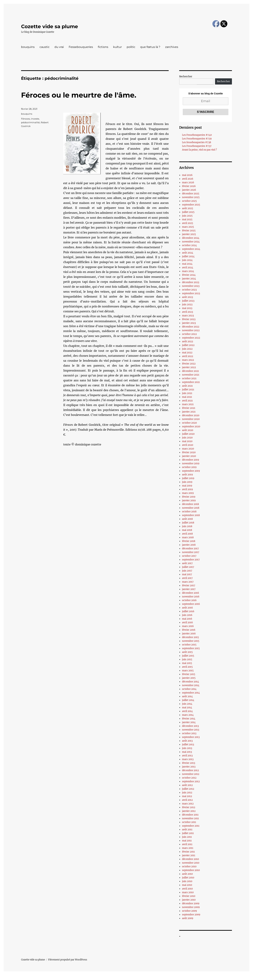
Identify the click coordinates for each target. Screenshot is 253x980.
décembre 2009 (191, 903)
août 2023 (187, 297)
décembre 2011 (190, 815)
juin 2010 (187, 881)
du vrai (59, 47)
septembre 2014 (191, 693)
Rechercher (186, 77)
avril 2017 (187, 578)
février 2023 (189, 319)
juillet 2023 (188, 301)
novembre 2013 (191, 730)
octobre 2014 (189, 689)
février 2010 (189, 896)
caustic (45, 47)
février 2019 (189, 497)
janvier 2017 (189, 589)
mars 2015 (188, 671)
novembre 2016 (191, 597)
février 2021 (189, 408)
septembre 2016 (191, 604)
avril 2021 (187, 401)
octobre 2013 (189, 733)
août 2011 (187, 830)
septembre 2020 (191, 427)
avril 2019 (187, 489)
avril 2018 (187, 534)
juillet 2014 (188, 700)
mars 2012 (188, 804)
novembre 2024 (191, 242)
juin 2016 (187, 615)
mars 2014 (188, 715)
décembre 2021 (190, 371)
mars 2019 (188, 493)
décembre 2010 (190, 859)
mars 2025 (188, 227)
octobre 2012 (189, 778)
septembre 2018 (191, 515)
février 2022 (189, 364)
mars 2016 (188, 626)
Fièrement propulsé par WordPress (68, 960)
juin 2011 (187, 837)
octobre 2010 (189, 867)
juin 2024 (187, 260)
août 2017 (187, 563)
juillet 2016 (188, 611)
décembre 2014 (190, 682)
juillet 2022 (188, 345)
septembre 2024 (191, 249)
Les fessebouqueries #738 (197, 142)
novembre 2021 (191, 375)
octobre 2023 (189, 290)
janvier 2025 (189, 234)
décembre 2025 (191, 194)
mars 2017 (188, 582)
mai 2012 (187, 796)
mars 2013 (188, 759)
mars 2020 (188, 449)
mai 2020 (187, 441)
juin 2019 (187, 482)
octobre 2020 (189, 423)
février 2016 (189, 630)
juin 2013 (187, 748)
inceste (35, 119)
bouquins (28, 47)
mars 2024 (188, 271)
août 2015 (187, 652)
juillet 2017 (188, 567)
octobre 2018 (189, 512)
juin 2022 (187, 349)
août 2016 (187, 608)
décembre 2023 (191, 282)
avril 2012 (187, 800)
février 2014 (189, 719)
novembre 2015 (191, 641)
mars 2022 (188, 360)
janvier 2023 (189, 323)
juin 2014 (187, 704)
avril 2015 (187, 667)
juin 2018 (187, 526)
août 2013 (187, 741)
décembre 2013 (190, 726)
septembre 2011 (191, 826)
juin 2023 (187, 305)
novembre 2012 (191, 774)
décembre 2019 (191, 460)
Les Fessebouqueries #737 (197, 146)
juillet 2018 (188, 523)
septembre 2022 (191, 338)
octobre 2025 (189, 201)
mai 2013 (187, 752)
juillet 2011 (188, 833)
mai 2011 (187, 841)
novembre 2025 (191, 197)
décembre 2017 (190, 549)
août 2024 (188, 253)
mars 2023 (188, 316)
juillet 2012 (188, 789)
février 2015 (189, 674)
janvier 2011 (189, 855)
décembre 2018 (190, 504)
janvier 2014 (189, 722)
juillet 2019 (188, 478)
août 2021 (187, 386)
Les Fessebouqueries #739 (197, 139)
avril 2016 (187, 622)
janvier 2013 (189, 767)
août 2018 (187, 519)
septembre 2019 (191, 471)
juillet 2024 (188, 256)
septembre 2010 (191, 870)
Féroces (25, 119)
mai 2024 (187, 264)
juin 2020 (187, 438)
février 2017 (189, 586)
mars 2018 (188, 537)
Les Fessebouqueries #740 (197, 135)
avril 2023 (187, 312)
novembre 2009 (191, 907)
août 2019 (187, 475)
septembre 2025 (191, 205)
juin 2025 (187, 216)
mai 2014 (187, 708)
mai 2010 (187, 885)
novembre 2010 (191, 863)
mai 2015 (187, 663)
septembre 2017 (191, 560)
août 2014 (187, 696)
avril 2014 (187, 711)
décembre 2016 (191, 593)
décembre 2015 (190, 637)
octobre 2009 (189, 911)
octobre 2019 (189, 467)
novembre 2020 (191, 419)
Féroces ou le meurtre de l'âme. (79, 95)
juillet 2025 (188, 212)
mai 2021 (187, 397)
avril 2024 (188, 268)
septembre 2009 (191, 915)
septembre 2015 (191, 648)
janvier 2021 (189, 412)
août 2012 (187, 785)
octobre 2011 (189, 822)
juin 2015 (187, 659)
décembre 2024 (191, 238)
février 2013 (189, 763)
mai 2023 (187, 308)
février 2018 (189, 541)
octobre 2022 (189, 334)
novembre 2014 (191, 685)
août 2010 (187, 874)
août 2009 (188, 918)
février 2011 (188, 852)
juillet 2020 (188, 434)
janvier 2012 (189, 811)
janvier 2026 (189, 190)
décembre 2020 (191, 415)
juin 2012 (187, 793)
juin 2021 (187, 393)
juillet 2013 (188, 745)
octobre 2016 (189, 600)
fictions (103, 47)
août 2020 (188, 430)
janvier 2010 (189, 900)
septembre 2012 (191, 781)
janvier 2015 (189, 678)
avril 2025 (188, 223)
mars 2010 (188, 892)
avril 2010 (187, 889)
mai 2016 (187, 619)
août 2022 (188, 341)
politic (131, 47)
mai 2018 (187, 530)
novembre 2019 (191, 464)
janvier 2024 (189, 279)
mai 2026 (187, 175)
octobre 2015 (189, 645)
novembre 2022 (191, 330)
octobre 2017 (189, 556)
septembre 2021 (191, 382)
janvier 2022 (189, 367)
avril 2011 (187, 844)
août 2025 (188, 208)
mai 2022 (187, 353)
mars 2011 (188, 848)
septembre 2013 (191, 737)
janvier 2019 (189, 500)
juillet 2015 (188, 656)
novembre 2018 (191, 508)
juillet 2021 (188, 390)
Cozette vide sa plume (50, 26)
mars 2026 (188, 182)
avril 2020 (188, 445)
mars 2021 (188, 404)
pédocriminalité (30, 122)
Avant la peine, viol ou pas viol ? (199, 150)
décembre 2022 (191, 327)
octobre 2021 (189, 378)
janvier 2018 (189, 545)
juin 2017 (187, 571)
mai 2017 (187, 574)
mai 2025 (187, 219)
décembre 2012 (190, 770)
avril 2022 (188, 356)
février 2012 (189, 807)
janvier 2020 (189, 456)
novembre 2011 (190, 818)
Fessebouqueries (81, 47)
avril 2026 (188, 179)
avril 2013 (187, 756)
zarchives (172, 47)
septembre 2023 (191, 293)
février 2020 (189, 452)
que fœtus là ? (150, 47)
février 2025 (189, 231)
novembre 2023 (191, 286)
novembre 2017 (191, 552)
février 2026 (189, 186)
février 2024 (189, 275)
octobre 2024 (189, 245)
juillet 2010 (188, 878)
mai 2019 (187, 486)
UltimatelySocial (155, 978)
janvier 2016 (189, 634)
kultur (117, 47)
